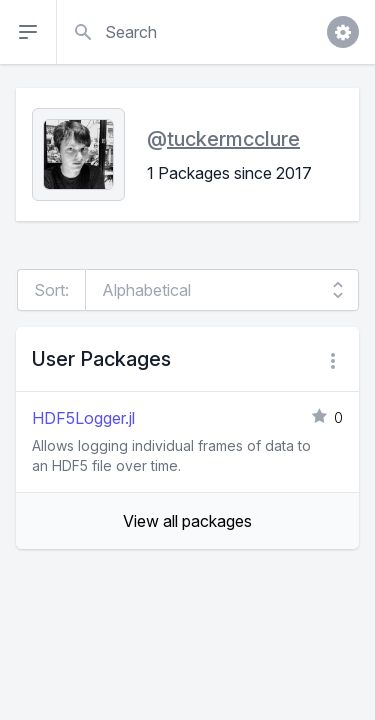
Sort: (51, 290)
